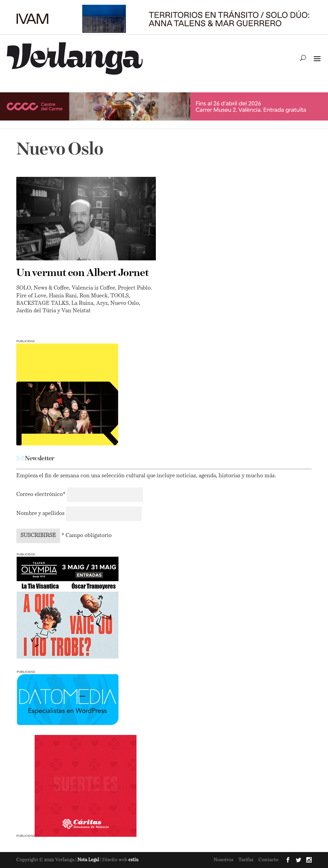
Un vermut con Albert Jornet (83, 273)
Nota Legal (89, 860)
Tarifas (246, 860)
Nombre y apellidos (40, 514)
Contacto (268, 860)
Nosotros (223, 860)
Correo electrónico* (42, 495)
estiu (133, 860)
